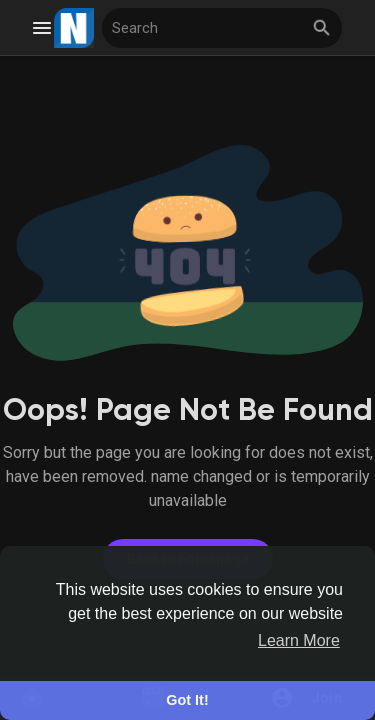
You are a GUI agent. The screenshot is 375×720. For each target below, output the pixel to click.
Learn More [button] (299, 640)
